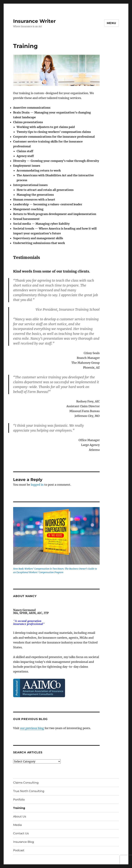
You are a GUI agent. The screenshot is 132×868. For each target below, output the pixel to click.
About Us (20, 816)
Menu (111, 23)
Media (17, 825)
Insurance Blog (24, 842)
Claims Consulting (26, 783)
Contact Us (21, 833)
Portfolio (19, 800)
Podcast (19, 850)
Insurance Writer (34, 21)
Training (19, 808)
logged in (37, 485)
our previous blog (32, 728)
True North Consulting (29, 791)
